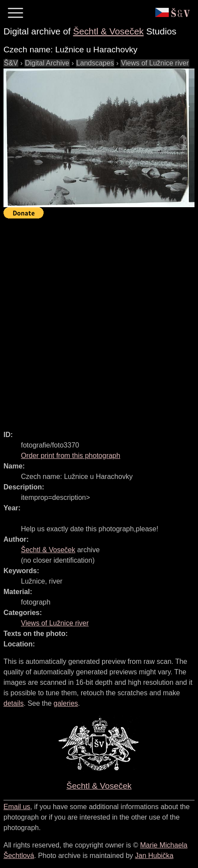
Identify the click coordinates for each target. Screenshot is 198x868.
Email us (17, 807)
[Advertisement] (99, 321)
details (14, 703)
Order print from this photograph (71, 456)
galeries (66, 703)
